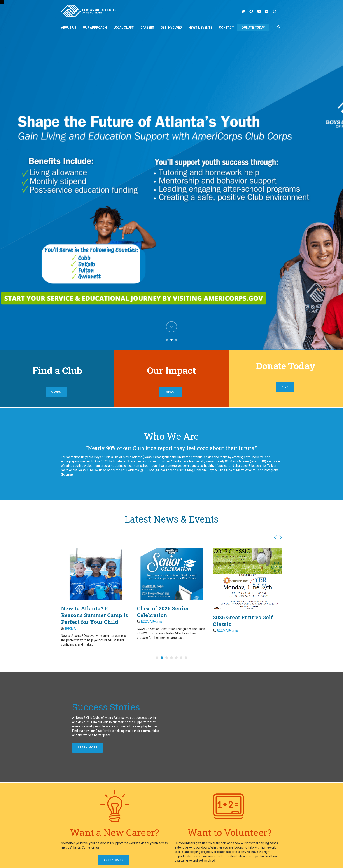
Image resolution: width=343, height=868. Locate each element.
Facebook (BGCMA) (179, 470)
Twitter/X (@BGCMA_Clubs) (145, 470)
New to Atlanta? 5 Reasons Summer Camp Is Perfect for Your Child (94, 615)
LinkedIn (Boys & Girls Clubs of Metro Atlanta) (226, 470)
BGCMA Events (151, 622)
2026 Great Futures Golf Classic (243, 621)
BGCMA (71, 628)
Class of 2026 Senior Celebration (163, 612)
